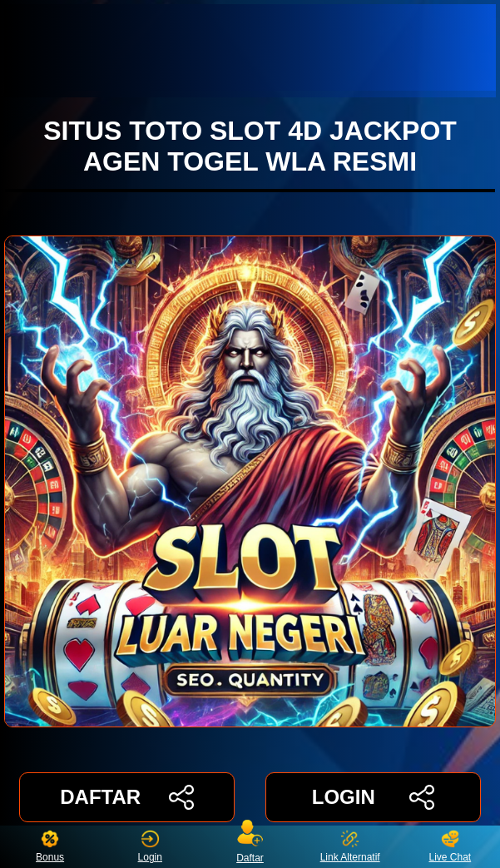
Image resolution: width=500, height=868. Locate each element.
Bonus (50, 847)
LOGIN (373, 797)
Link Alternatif (350, 847)
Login (150, 847)
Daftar (250, 847)
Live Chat (450, 847)
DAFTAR (127, 797)
